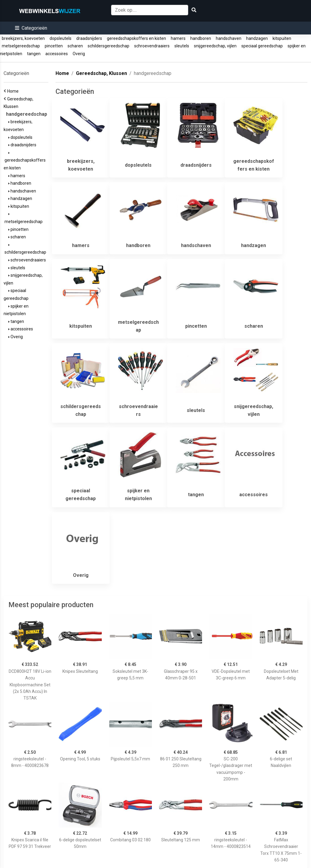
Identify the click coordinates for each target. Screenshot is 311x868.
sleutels (182, 46)
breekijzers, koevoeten (23, 38)
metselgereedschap (21, 46)
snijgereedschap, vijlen (215, 46)
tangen (34, 54)
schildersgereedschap (109, 46)
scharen (75, 46)
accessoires (57, 54)
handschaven (229, 38)
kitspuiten (282, 38)
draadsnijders (89, 38)
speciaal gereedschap (262, 46)
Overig (79, 54)
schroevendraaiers (152, 46)
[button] (31, 28)
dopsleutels (60, 38)
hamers (178, 38)
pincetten (54, 46)
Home (14, 91)
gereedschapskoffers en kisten (136, 38)
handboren (201, 38)
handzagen (257, 38)
